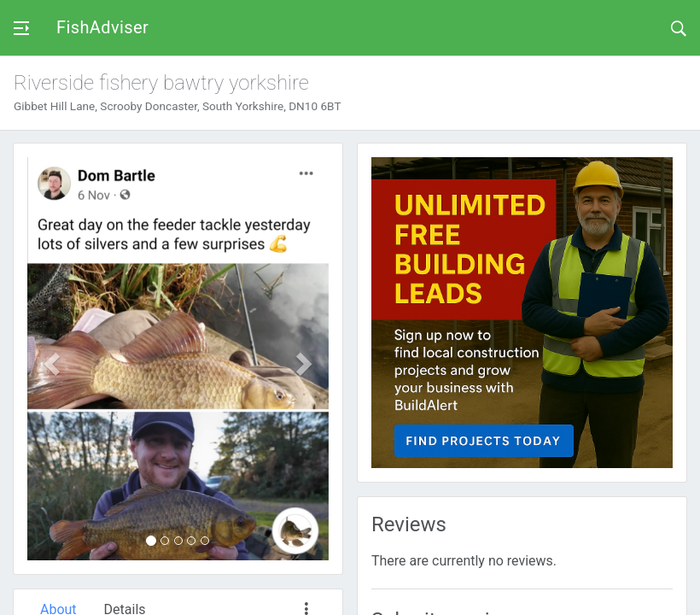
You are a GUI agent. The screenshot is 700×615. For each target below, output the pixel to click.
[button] (50, 359)
